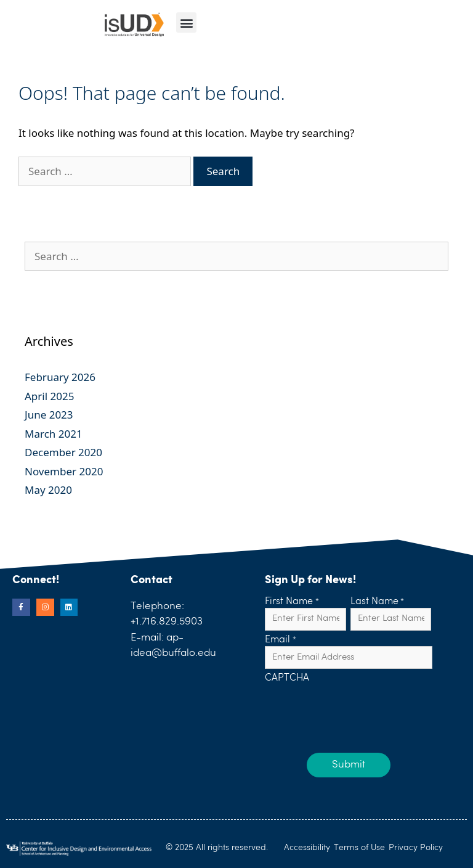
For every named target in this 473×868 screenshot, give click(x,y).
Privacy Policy (416, 848)
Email (280, 641)
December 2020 (63, 452)
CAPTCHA (287, 679)
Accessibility (307, 848)
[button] (186, 23)
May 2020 (48, 490)
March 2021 (54, 434)
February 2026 (60, 377)
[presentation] (358, 709)
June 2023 (49, 415)
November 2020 (64, 471)
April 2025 (49, 396)
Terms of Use (359, 848)
